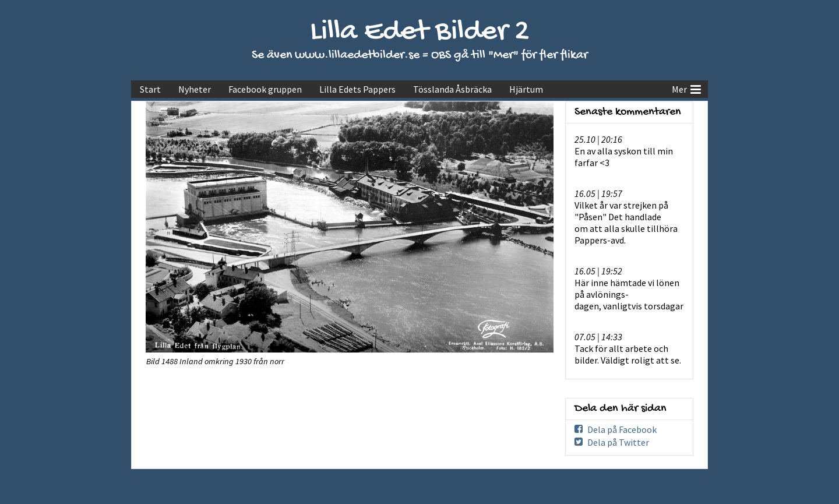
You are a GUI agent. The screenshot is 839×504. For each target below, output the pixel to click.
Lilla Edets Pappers (357, 89)
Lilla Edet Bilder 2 (420, 32)
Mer (686, 88)
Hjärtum (526, 89)
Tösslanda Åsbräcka (452, 89)
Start (150, 89)
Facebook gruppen (265, 89)
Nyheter (195, 89)
